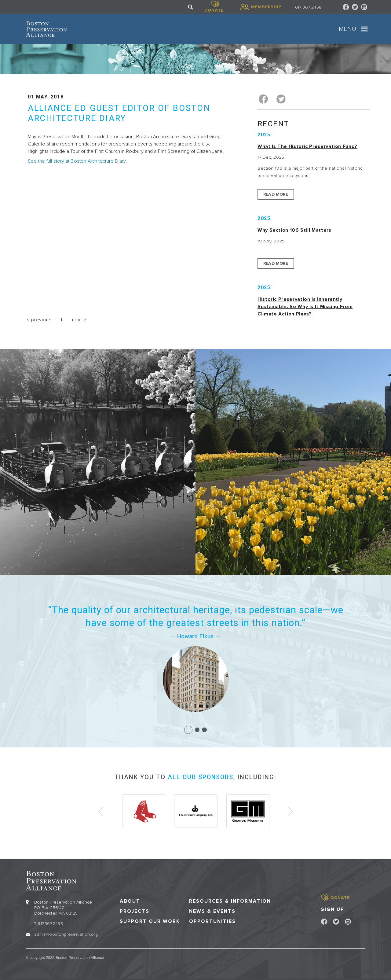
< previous (39, 319)
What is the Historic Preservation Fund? (307, 146)
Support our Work (150, 921)
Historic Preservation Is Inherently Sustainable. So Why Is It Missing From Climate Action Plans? (305, 306)
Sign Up (333, 908)
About (130, 900)
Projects (135, 910)
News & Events (212, 910)
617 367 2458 (308, 7)
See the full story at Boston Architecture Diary (77, 161)
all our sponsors (201, 776)
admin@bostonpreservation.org (66, 933)
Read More (276, 194)
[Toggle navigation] (364, 29)
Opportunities (212, 921)
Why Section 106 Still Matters (294, 230)
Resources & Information (230, 900)
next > (79, 319)
